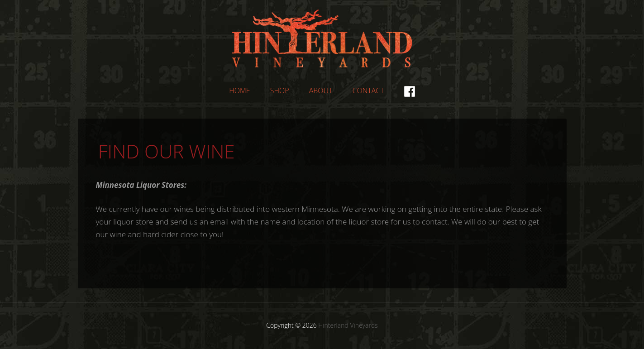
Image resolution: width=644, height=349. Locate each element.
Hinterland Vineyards (322, 38)
